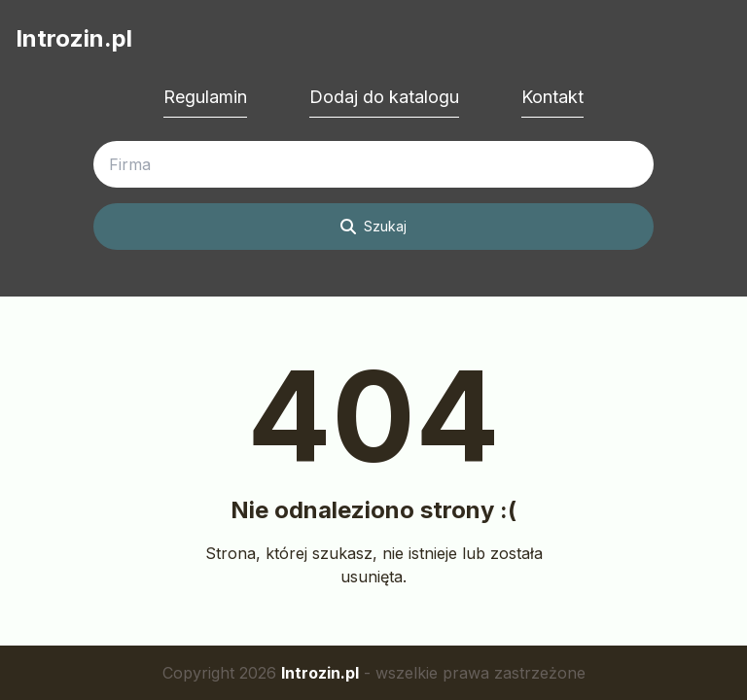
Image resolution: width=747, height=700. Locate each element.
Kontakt (552, 97)
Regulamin (205, 97)
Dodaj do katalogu (384, 97)
